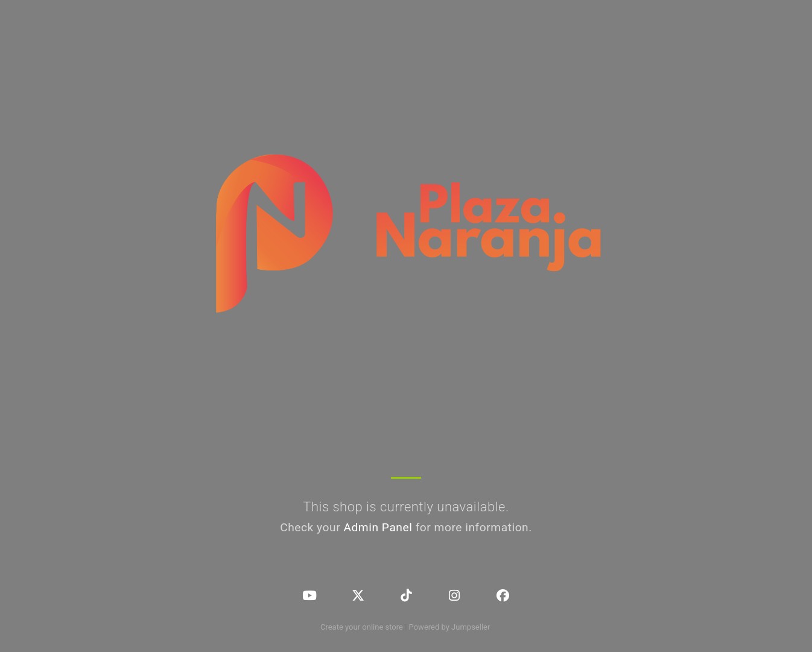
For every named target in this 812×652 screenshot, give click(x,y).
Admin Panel (378, 527)
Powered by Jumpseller (449, 627)
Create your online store (362, 627)
